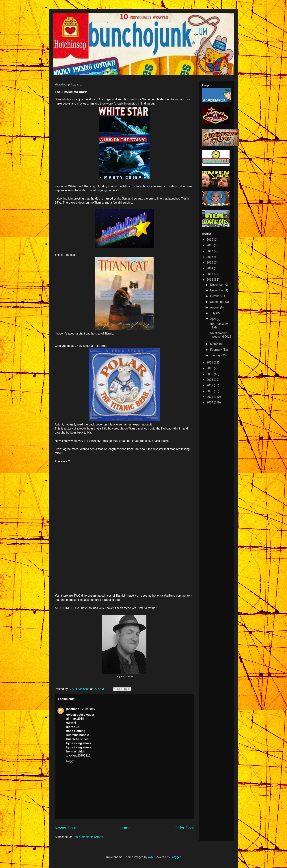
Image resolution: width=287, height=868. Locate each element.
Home (125, 828)
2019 (210, 240)
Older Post (184, 828)
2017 (210, 251)
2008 (210, 380)
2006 (210, 391)
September (218, 302)
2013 (210, 274)
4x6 (150, 857)
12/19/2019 (88, 709)
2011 (210, 362)
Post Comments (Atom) (88, 837)
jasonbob (73, 709)
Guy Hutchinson (79, 689)
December (217, 285)
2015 (210, 263)
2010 (210, 368)
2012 (210, 280)
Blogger (176, 857)
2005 (210, 397)
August (215, 307)
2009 (210, 374)
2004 (210, 402)
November (217, 290)
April (213, 319)
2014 (210, 268)
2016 (210, 257)
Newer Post (65, 828)
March (215, 344)
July (213, 313)
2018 (210, 245)
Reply (70, 761)
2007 (210, 385)
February (216, 350)
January (216, 355)
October (216, 296)
